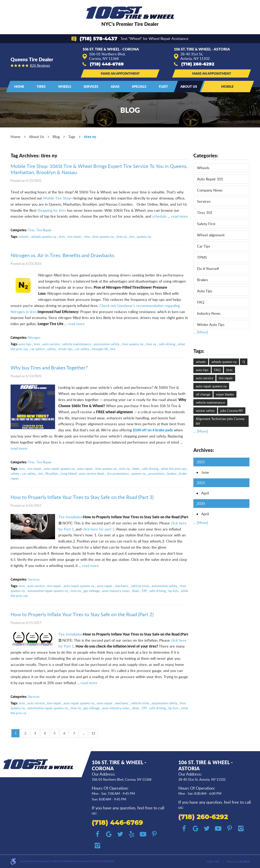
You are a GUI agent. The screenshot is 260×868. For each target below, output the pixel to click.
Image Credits (213, 862)
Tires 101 (205, 213)
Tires (41, 86)
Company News (210, 190)
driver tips (66, 349)
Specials (139, 86)
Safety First (206, 224)
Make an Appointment (120, 73)
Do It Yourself (208, 269)
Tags (72, 137)
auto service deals (92, 473)
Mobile (227, 86)
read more (179, 216)
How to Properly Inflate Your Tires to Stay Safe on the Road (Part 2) (82, 614)
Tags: (199, 351)
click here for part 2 (98, 529)
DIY (144, 591)
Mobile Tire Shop (57, 198)
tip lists (173, 591)
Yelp (132, 834)
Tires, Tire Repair (40, 230)
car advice (37, 349)
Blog (56, 137)
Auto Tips (205, 291)
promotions (157, 473)
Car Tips (204, 246)
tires (62, 237)
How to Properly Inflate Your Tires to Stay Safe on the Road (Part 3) (82, 497)
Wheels (65, 86)
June (205, 472)
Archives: (204, 450)
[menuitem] (19, 87)
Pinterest (154, 834)
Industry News (209, 313)
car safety (82, 349)
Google (109, 834)
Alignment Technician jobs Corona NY (220, 421)
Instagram (97, 846)
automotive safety (107, 344)
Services (91, 86)
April (205, 493)
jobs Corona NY (232, 411)
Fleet (163, 86)
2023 (201, 483)
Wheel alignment (211, 235)
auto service (51, 344)
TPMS (202, 257)
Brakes (203, 280)
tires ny (90, 137)
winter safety (205, 411)
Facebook (97, 834)
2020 (201, 503)
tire (132, 237)
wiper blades (225, 394)
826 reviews (40, 65)
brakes (172, 473)
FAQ (201, 302)
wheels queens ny (44, 237)
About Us (189, 86)
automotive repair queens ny (48, 591)
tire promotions (118, 473)
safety (51, 349)
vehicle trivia (140, 586)
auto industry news (116, 591)
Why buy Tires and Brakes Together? (49, 368)
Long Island (69, 473)
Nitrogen (34, 338)
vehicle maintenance (77, 344)
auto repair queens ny (59, 469)
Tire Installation (71, 517)
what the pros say (174, 469)
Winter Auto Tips (211, 324)
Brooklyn (52, 473)
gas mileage (92, 591)
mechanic (122, 586)
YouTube (143, 834)
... (84, 733)
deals (136, 469)
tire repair (74, 237)
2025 (201, 462)
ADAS (115, 86)
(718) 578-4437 (98, 39)
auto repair (85, 469)
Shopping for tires (52, 210)
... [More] (201, 332)
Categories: (206, 155)
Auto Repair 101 (210, 179)
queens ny (144, 237)
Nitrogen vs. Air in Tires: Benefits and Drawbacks (62, 255)
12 (93, 733)
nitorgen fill (100, 349)
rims (87, 237)
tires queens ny (103, 237)
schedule (159, 216)
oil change (203, 394)
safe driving (167, 344)
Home (19, 86)
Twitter (120, 834)
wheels (24, 237)
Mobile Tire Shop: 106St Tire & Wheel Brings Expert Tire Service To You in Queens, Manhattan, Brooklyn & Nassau (99, 169)
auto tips (25, 344)
